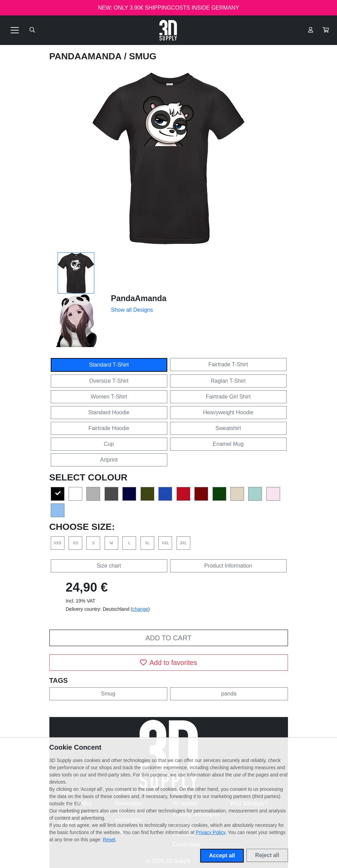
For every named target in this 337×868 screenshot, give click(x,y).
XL (147, 543)
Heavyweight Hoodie (228, 412)
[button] (326, 30)
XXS (57, 543)
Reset (109, 840)
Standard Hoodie (109, 412)
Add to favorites (168, 663)
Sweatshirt (228, 428)
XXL (165, 543)
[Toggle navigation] (15, 30)
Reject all (267, 855)
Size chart (109, 566)
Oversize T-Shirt (109, 381)
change (140, 609)
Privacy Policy (210, 832)
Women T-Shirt (109, 397)
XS (75, 543)
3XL (183, 543)
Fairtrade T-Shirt (228, 364)
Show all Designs (132, 310)
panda (229, 694)
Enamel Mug (228, 444)
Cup (109, 444)
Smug (108, 694)
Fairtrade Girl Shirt (228, 397)
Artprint (109, 460)
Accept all (222, 855)
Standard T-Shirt (109, 365)
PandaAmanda (87, 56)
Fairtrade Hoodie (109, 428)
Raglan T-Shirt (228, 381)
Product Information (228, 566)
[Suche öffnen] (32, 30)
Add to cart (168, 638)
